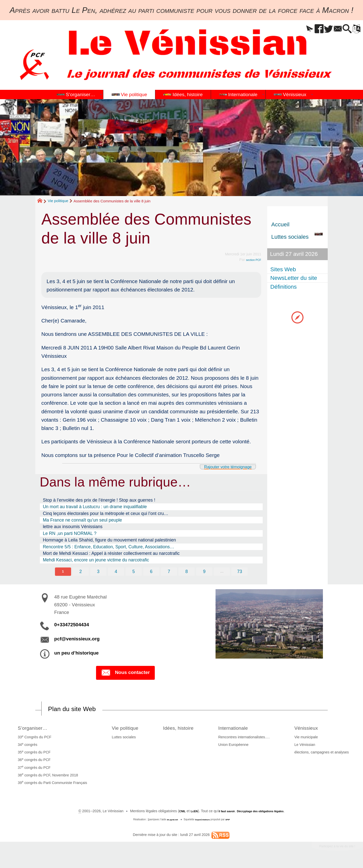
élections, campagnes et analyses (323, 755)
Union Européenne (238, 747)
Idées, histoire (182, 730)
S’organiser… (35, 730)
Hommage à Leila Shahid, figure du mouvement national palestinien (109, 540)
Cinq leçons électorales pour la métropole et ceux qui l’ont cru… (106, 513)
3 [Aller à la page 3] (97, 572)
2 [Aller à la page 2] (79, 572)
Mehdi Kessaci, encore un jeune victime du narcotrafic (96, 560)
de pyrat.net (170, 822)
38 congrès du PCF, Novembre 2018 (46, 777)
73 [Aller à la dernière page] (242, 572)
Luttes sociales (119, 740)
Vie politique (58, 201)
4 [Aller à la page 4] (115, 572)
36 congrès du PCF (33, 762)
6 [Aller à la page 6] (151, 572)
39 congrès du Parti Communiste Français (51, 785)
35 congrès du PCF (33, 754)
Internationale (243, 730)
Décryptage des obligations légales (265, 813)
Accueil (280, 224)
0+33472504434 (72, 626)
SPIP (232, 822)
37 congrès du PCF (33, 770)
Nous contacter (125, 674)
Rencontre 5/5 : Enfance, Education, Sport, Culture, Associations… (109, 547)
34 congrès (26, 747)
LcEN (186, 813)
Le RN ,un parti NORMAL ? (70, 533)
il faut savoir (222, 813)
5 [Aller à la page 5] (133, 572)
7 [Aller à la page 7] (169, 572)
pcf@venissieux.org (77, 640)
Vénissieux (312, 730)
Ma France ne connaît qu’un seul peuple (82, 520)
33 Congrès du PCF (33, 739)
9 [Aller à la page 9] (206, 572)
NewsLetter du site (295, 278)
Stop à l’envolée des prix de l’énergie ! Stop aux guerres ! (99, 500)
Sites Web (284, 269)
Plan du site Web (79, 710)
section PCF (251, 260)
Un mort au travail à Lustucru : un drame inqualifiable (95, 507)
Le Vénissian (307, 747)
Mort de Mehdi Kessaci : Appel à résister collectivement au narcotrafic (111, 553)
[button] (291, 29)
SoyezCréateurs (203, 822)
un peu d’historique (76, 654)
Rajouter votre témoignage (219, 466)
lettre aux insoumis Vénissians (73, 527)
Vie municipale (308, 740)
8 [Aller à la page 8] (188, 572)
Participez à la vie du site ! (329, 850)
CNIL (172, 813)
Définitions (284, 287)
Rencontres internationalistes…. (249, 740)
